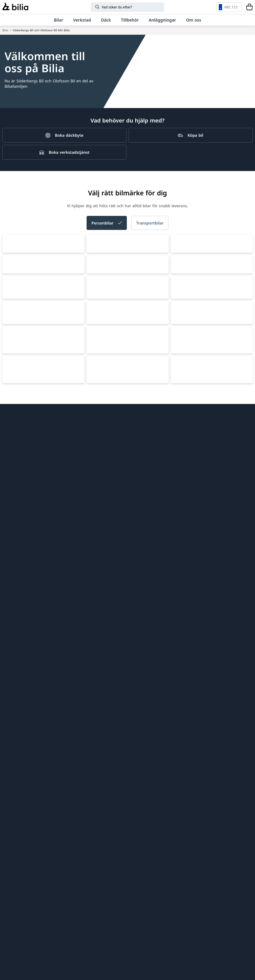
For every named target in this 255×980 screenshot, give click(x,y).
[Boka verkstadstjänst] (64, 160)
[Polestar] (64, 902)
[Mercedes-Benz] (207, 902)
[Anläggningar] (162, 20)
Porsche (182, 623)
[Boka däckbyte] (64, 144)
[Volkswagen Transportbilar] (201, 926)
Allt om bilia (13, 754)
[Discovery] (186, 950)
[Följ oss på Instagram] (232, 812)
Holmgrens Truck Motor (153, 785)
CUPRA (12, 389)
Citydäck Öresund (83, 816)
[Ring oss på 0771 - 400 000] (31, 866)
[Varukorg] (249, 7)
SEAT (94, 389)
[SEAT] (137, 926)
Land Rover (102, 701)
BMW (10, 467)
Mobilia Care (143, 777)
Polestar (14, 545)
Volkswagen (18, 311)
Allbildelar (76, 793)
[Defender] (147, 950)
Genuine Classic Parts (151, 754)
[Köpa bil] (191, 144)
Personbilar (107, 235)
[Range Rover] (108, 950)
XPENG (96, 545)
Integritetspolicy (17, 800)
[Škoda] (76, 926)
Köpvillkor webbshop (22, 793)
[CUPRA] (110, 926)
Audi (94, 311)
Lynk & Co (16, 701)
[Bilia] (15, 7)
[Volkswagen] (230, 902)
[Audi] (37, 926)
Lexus (95, 623)
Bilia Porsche (79, 777)
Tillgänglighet (15, 816)
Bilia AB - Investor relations (92, 754)
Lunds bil (139, 770)
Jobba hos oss (15, 785)
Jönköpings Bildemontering (92, 800)
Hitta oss (11, 762)
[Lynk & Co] (95, 902)
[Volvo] (33, 902)
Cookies (10, 808)
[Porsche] (69, 950)
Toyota (96, 467)
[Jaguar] (225, 950)
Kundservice (14, 777)
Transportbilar (150, 235)
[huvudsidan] (240, 747)
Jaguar (181, 701)
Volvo (179, 389)
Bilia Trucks (141, 793)
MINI (10, 623)
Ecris (71, 808)
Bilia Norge (77, 785)
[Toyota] (183, 902)
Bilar (5, 30)
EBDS (136, 762)
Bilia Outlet (77, 762)
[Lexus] (30, 950)
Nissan (181, 545)
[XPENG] (169, 926)
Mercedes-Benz (190, 467)
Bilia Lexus (76, 770)
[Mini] (153, 902)
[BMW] (125, 902)
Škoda (180, 311)
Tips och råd (14, 770)
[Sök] (127, 7)
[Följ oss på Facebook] (246, 812)
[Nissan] (225, 926)
